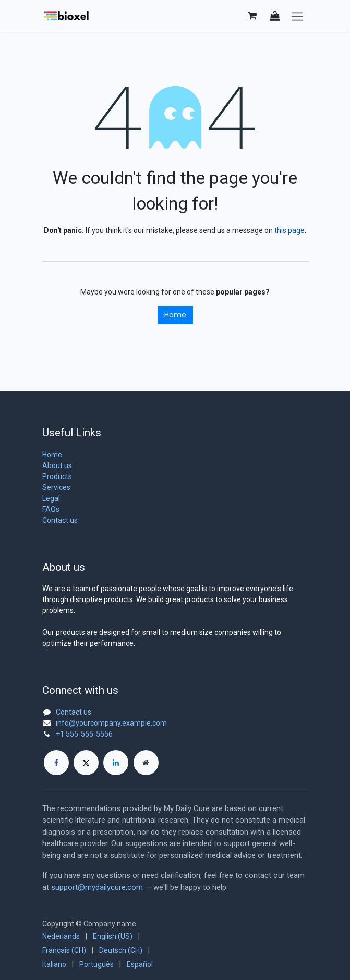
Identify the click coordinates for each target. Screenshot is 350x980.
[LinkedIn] (116, 763)
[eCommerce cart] (252, 16)
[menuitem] (61, 936)
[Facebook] (56, 763)
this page (289, 230)
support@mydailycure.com (97, 887)
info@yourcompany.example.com (111, 723)
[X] (86, 763)
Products (57, 476)
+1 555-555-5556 (84, 734)
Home (175, 315)
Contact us (60, 520)
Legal (51, 498)
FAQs (51, 509)
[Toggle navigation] (297, 16)
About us (57, 465)
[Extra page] (146, 763)
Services (56, 487)
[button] (275, 16)
